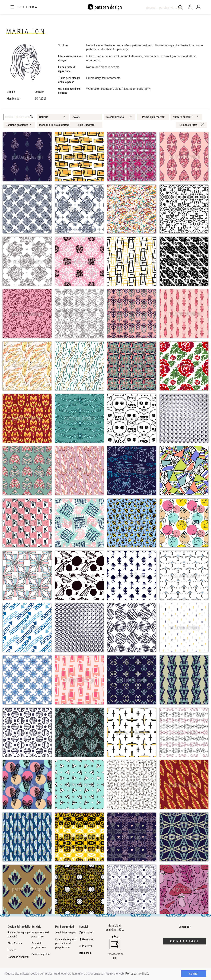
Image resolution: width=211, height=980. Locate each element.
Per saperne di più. (137, 974)
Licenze (12, 950)
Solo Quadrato (86, 125)
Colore (76, 117)
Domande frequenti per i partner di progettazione (66, 943)
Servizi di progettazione (39, 945)
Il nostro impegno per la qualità (19, 935)
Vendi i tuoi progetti (66, 933)
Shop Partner (15, 943)
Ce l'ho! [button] (194, 974)
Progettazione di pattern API (40, 935)
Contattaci (185, 941)
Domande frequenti (18, 957)
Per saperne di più (115, 947)
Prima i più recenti (153, 117)
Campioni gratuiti (41, 954)
